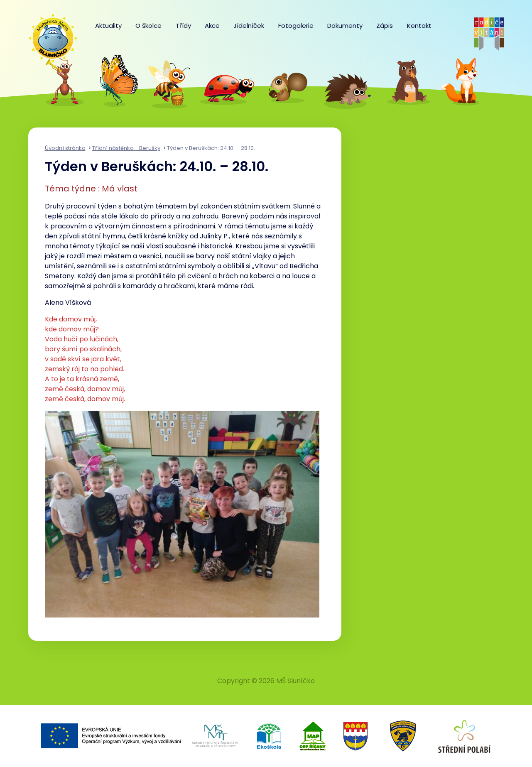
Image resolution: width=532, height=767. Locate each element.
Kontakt (419, 26)
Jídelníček (249, 26)
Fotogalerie (296, 26)
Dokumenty (345, 26)
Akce (212, 26)
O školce (148, 26)
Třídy (183, 26)
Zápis (385, 26)
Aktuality (108, 26)
